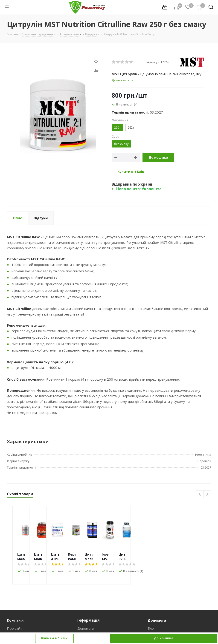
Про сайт (15, 628)
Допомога (86, 628)
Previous (200, 495)
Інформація (89, 620)
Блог (151, 628)
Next (207, 495)
